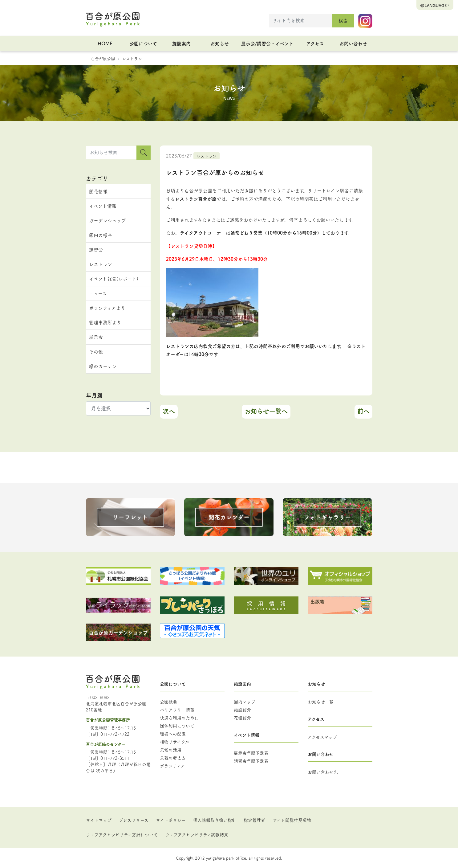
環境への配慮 (173, 734)
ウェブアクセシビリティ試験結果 (197, 834)
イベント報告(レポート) (114, 278)
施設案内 (181, 43)
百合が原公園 (103, 58)
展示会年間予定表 (251, 753)
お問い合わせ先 (323, 772)
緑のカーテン (103, 366)
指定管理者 (254, 820)
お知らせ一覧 (321, 702)
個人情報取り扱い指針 (215, 820)
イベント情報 (103, 206)
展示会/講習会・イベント (267, 43)
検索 (343, 20)
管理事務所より (105, 322)
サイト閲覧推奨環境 (292, 820)
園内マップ (245, 702)
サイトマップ (99, 820)
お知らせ (220, 43)
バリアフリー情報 (177, 710)
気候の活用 (171, 750)
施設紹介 (242, 710)
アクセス (315, 43)
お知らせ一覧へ (266, 411)
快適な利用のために (179, 718)
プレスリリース (134, 820)
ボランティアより (107, 308)
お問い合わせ (353, 43)
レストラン (132, 58)
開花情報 (98, 191)
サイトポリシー (171, 820)
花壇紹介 (242, 718)
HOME (105, 43)
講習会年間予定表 (251, 761)
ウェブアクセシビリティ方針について (122, 834)
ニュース (98, 293)
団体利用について (177, 726)
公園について (143, 43)
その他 (96, 352)
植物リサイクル (174, 742)
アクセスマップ (322, 737)
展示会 (96, 337)
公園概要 (168, 702)
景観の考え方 (173, 758)
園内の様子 (101, 235)
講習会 (96, 250)
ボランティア (172, 766)
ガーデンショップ (107, 220)
